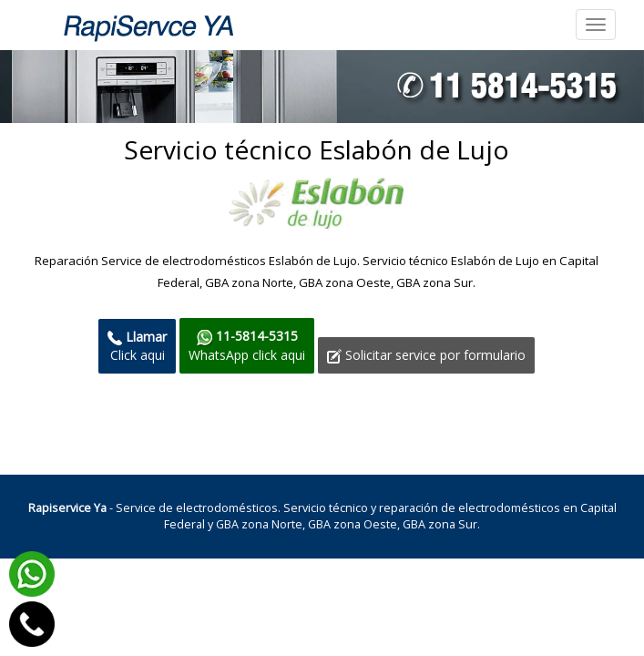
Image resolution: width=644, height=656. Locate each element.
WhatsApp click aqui (247, 345)
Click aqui (137, 346)
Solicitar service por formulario (426, 355)
